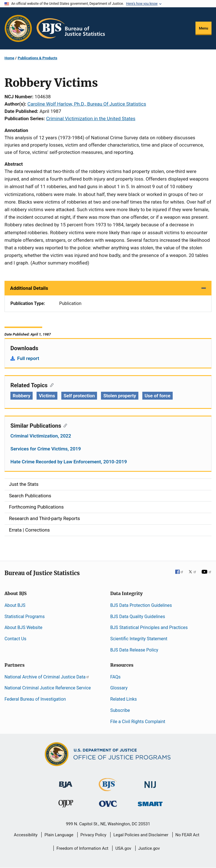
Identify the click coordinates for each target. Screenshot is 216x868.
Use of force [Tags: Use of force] (157, 396)
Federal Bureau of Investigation (35, 699)
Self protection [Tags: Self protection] (79, 396)
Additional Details (29, 288)
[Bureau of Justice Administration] (66, 782)
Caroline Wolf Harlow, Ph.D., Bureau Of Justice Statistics (87, 104)
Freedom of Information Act (83, 848)
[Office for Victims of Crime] (108, 804)
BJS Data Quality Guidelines (138, 617)
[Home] (71, 28)
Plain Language (59, 835)
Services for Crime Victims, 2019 (46, 449)
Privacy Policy (93, 835)
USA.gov (123, 848)
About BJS (15, 605)
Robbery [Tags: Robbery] (22, 396)
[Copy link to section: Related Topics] (50, 385)
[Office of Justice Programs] (18, 28)
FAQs (115, 677)
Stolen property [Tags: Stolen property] (120, 396)
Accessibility (26, 835)
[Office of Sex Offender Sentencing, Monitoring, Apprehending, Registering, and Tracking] (150, 802)
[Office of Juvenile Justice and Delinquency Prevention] (66, 805)
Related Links (123, 699)
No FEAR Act (187, 835)
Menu (203, 28)
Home (9, 58)
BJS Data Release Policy (134, 650)
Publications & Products (37, 58)
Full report (28, 358)
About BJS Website (23, 627)
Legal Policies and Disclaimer (141, 835)
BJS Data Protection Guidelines (141, 605)
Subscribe (120, 710)
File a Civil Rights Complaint (138, 722)
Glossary (119, 688)
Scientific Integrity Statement (139, 639)
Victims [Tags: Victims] (47, 396)
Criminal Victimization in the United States (91, 119)
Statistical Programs (25, 617)
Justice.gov (149, 848)
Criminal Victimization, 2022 (41, 436)
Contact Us (15, 639)
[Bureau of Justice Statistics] (108, 788)
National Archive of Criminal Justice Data (47, 677)
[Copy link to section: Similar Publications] (64, 425)
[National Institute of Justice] (150, 782)
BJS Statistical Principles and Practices (149, 627)
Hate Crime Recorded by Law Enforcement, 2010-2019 (69, 462)
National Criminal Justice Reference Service (48, 688)
